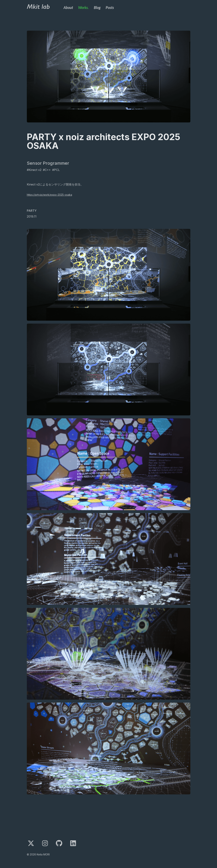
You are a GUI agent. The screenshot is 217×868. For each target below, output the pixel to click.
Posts (110, 7)
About (68, 7)
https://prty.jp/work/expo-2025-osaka (49, 195)
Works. (83, 7)
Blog (97, 7)
